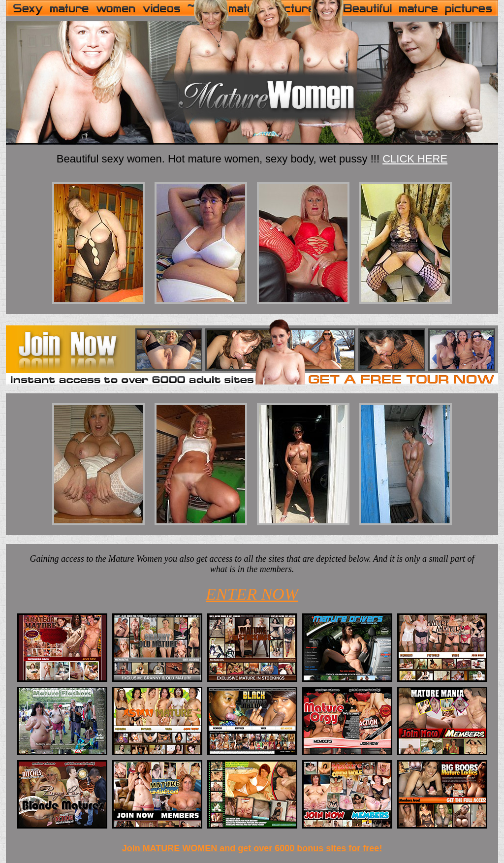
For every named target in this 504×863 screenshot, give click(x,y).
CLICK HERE (415, 159)
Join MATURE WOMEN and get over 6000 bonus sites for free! (252, 848)
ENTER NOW (252, 594)
